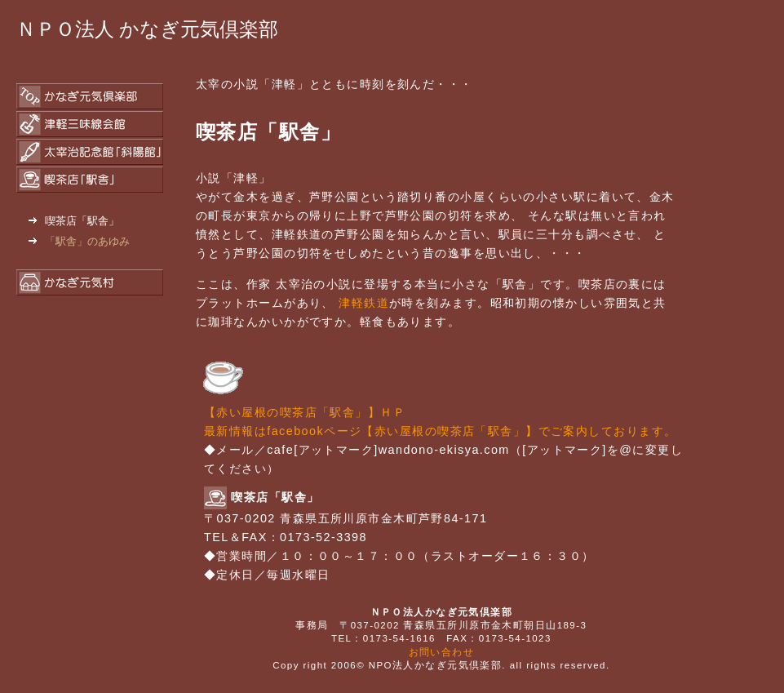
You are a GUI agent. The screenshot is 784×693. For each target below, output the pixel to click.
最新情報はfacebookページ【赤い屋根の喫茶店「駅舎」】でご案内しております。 (440, 431)
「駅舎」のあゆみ (79, 241)
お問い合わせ (442, 652)
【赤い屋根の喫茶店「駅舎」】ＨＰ (305, 412)
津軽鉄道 (364, 303)
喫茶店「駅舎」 (74, 221)
